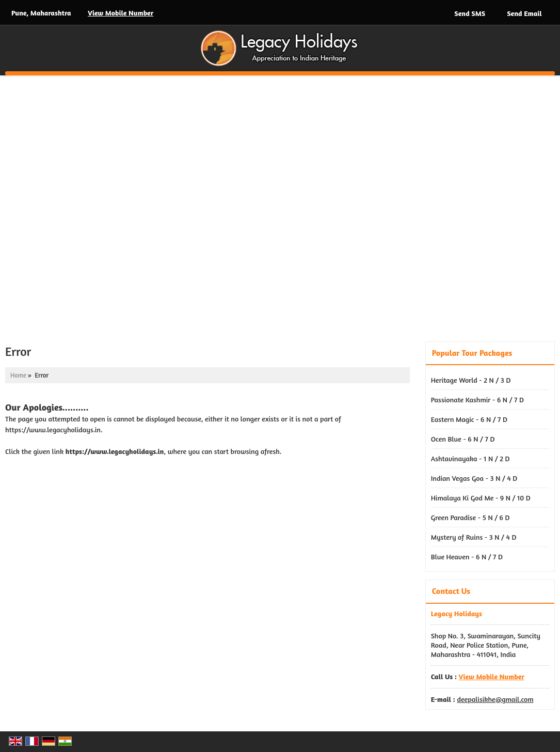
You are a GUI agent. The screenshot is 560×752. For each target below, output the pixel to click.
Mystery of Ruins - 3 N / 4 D (474, 537)
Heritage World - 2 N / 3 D (471, 380)
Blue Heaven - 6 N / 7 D (467, 557)
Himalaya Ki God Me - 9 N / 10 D (481, 498)
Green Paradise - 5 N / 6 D (470, 517)
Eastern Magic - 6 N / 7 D (469, 419)
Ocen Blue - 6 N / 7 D (463, 439)
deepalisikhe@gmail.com (495, 699)
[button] (121, 13)
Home (18, 375)
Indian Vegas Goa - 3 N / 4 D (474, 478)
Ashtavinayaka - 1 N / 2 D (470, 458)
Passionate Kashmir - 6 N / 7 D (477, 400)
